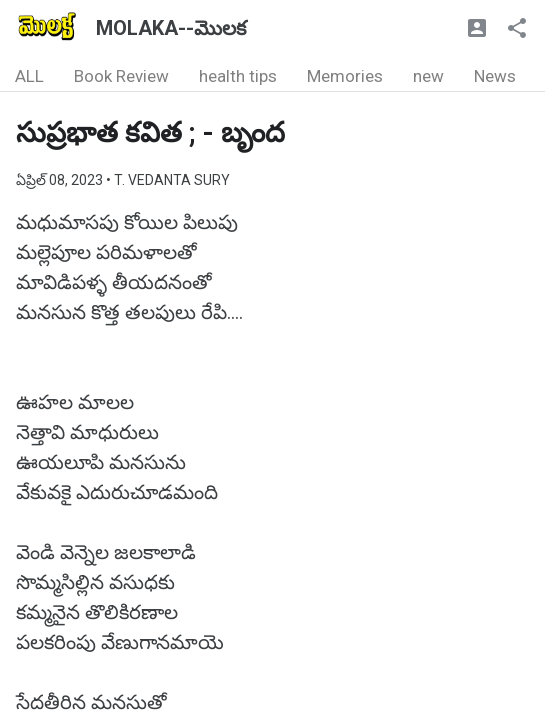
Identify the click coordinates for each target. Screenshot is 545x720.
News (495, 76)
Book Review (121, 76)
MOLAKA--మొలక (171, 28)
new (428, 76)
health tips (238, 76)
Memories (345, 76)
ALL (29, 76)
